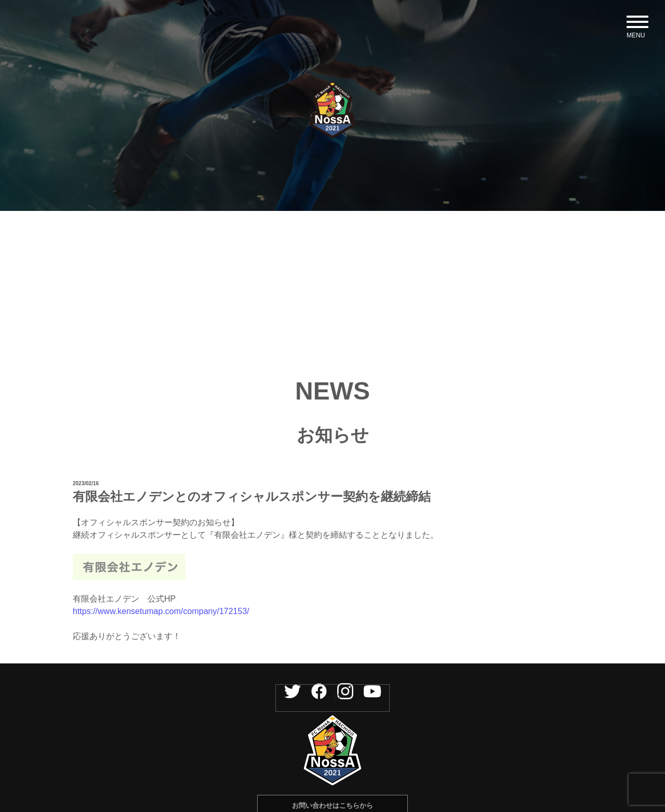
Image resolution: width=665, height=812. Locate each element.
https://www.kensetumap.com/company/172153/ (161, 637)
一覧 (332, 724)
